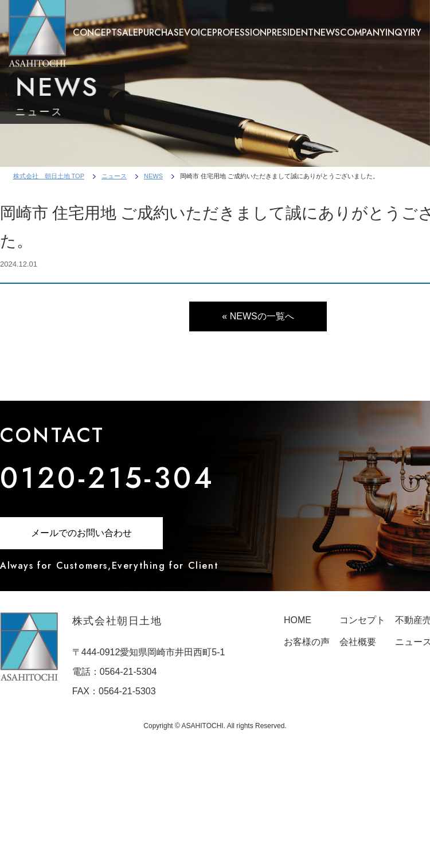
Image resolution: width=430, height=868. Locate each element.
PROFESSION (239, 28)
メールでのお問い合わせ (81, 533)
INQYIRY (403, 28)
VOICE (198, 28)
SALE (128, 28)
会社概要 (358, 642)
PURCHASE (161, 28)
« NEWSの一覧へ (258, 316)
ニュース (114, 176)
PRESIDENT (290, 28)
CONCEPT (95, 28)
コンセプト (362, 620)
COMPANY (363, 28)
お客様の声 (307, 642)
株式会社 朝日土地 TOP (49, 176)
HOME (298, 620)
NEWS (327, 28)
